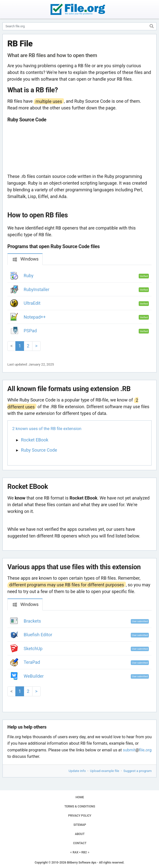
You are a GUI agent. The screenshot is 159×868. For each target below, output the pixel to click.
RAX (75, 852)
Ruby (29, 276)
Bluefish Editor (38, 635)
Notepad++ (35, 317)
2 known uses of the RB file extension (47, 429)
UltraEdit (32, 303)
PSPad (30, 331)
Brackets (32, 621)
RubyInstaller (37, 289)
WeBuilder (34, 676)
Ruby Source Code (39, 450)
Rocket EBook (35, 440)
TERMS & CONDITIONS (80, 806)
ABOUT (80, 834)
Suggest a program (137, 771)
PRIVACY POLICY (80, 816)
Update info (77, 771)
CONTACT (80, 843)
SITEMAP (80, 825)
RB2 (84, 852)
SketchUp (33, 649)
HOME (80, 797)
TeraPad (32, 662)
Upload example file (105, 771)
